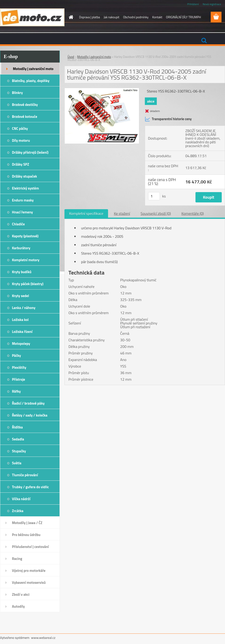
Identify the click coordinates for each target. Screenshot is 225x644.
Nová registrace (212, 4)
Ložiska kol (20, 320)
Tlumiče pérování (25, 475)
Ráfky (16, 391)
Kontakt (157, 17)
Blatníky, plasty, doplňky (31, 81)
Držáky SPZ (21, 164)
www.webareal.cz (43, 638)
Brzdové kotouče (25, 117)
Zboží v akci (21, 594)
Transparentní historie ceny (168, 119)
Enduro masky (23, 200)
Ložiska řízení (22, 332)
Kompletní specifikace (86, 213)
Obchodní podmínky (136, 17)
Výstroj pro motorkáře (29, 571)
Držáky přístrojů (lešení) (30, 152)
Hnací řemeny (22, 212)
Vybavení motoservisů (29, 583)
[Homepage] (70, 17)
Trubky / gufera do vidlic (30, 487)
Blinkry (17, 93)
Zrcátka (18, 511)
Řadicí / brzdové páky (28, 403)
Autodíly (18, 606)
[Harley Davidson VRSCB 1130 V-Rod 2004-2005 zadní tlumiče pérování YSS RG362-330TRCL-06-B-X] (102, 90)
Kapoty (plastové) (25, 236)
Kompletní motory (26, 260)
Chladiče (18, 224)
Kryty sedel (21, 296)
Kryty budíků (22, 272)
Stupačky (19, 451)
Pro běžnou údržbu (26, 535)
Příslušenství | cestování (30, 547)
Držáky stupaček (24, 176)
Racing (17, 559)
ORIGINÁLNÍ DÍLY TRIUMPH (183, 17)
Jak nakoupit (111, 17)
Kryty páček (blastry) (28, 284)
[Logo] (32, 17)
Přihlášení (193, 4)
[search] (204, 41)
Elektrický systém (25, 188)
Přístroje (19, 379)
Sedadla (18, 439)
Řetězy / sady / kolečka (30, 415)
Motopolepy (21, 344)
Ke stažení (122, 213)
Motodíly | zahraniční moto (33, 69)
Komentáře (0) (193, 213)
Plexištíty (19, 367)
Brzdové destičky (25, 105)
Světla (17, 463)
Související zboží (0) (156, 213)
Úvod (71, 57)
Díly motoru (21, 140)
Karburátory (21, 248)
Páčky (16, 356)
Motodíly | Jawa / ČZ (27, 523)
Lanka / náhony (24, 308)
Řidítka (17, 427)
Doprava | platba (90, 17)
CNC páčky (20, 128)
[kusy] (154, 196)
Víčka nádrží (21, 499)
